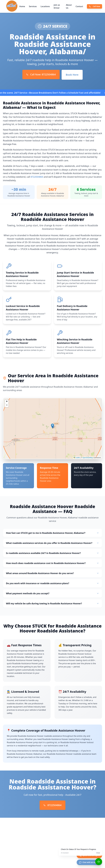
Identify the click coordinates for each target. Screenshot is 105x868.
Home (22, 6)
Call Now (94, 6)
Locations (45, 6)
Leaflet (77, 459)
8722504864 (37, 177)
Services (33, 6)
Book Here (72, 75)
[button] (52, 427)
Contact (79, 6)
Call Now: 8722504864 (41, 74)
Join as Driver (57, 6)
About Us (69, 6)
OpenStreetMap (88, 459)
